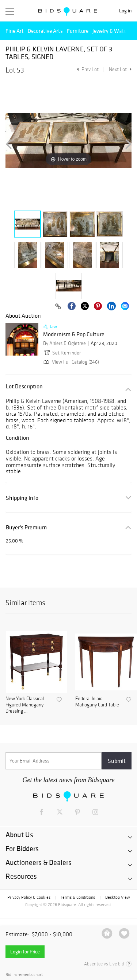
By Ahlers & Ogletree (64, 343)
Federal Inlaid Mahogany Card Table (97, 702)
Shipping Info (22, 498)
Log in (125, 11)
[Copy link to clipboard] (58, 307)
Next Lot (120, 69)
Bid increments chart (24, 975)
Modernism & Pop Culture (74, 334)
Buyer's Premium (26, 527)
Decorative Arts (45, 31)
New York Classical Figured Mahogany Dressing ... (25, 705)
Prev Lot (87, 69)
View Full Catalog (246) (71, 362)
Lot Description (24, 386)
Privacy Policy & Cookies (29, 897)
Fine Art (15, 31)
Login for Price (25, 952)
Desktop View (117, 897)
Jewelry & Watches (113, 31)
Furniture (78, 31)
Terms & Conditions (78, 897)
